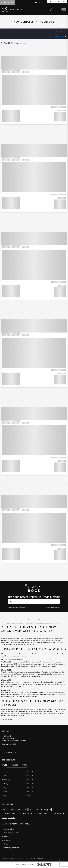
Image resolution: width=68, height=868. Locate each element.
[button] (34, 86)
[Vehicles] (34, 602)
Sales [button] (4, 765)
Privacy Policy (40, 858)
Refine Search (60, 31)
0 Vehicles (22, 43)
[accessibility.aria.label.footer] (45, 865)
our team (46, 711)
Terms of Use (29, 858)
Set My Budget (60, 36)
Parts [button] (25, 765)
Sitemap (20, 858)
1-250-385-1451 (14, 744)
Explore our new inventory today (25, 713)
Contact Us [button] (11, 753)
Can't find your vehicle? (53, 608)
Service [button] (14, 765)
